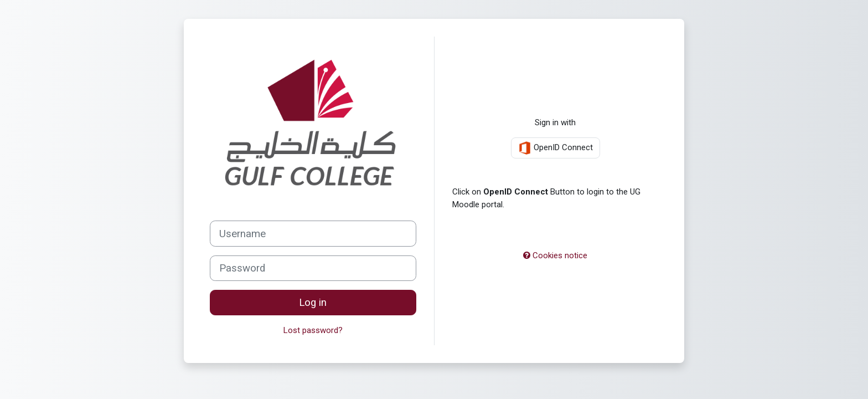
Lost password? (313, 330)
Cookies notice (555, 255)
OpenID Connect (556, 148)
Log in (313, 303)
